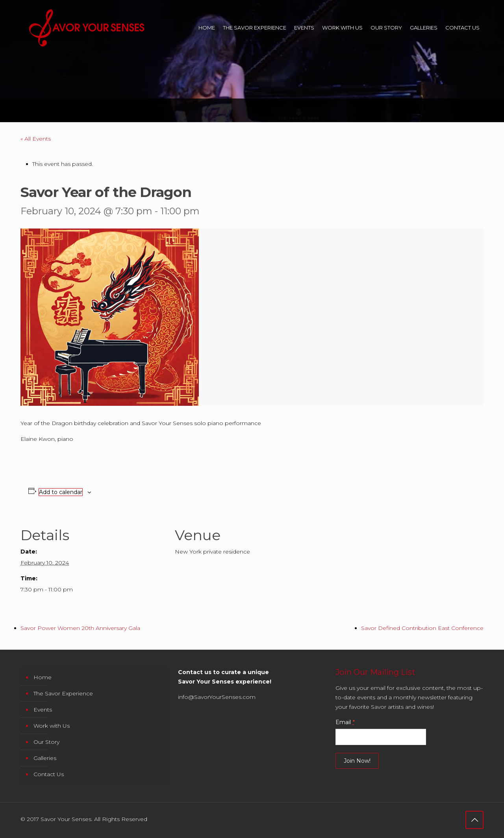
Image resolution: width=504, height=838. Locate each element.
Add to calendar (61, 492)
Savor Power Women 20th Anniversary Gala (80, 628)
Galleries (45, 758)
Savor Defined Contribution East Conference (422, 628)
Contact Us (49, 774)
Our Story (46, 742)
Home (43, 677)
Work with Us (52, 726)
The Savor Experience (63, 693)
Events (43, 710)
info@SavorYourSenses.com (217, 697)
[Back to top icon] (474, 820)
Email (345, 722)
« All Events (36, 139)
